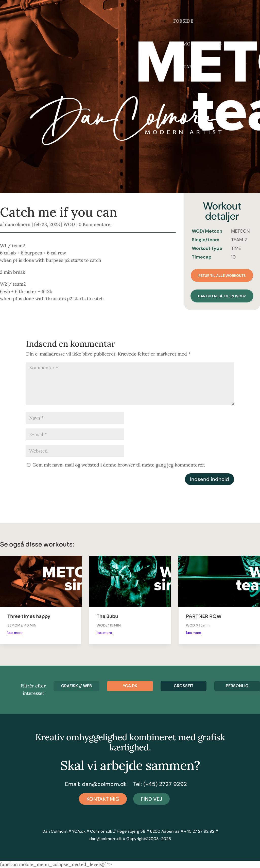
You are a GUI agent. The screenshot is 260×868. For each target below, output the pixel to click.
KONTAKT (184, 67)
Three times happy (29, 616)
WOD (69, 224)
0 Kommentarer (96, 224)
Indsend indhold (210, 479)
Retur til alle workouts (222, 276)
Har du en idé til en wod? (222, 296)
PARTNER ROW (204, 616)
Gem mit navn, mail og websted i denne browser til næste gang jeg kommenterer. (119, 465)
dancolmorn (18, 224)
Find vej (151, 799)
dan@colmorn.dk (104, 784)
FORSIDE (183, 22)
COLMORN (185, 44)
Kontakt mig (103, 799)
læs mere (15, 633)
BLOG (215, 44)
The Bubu (107, 616)
